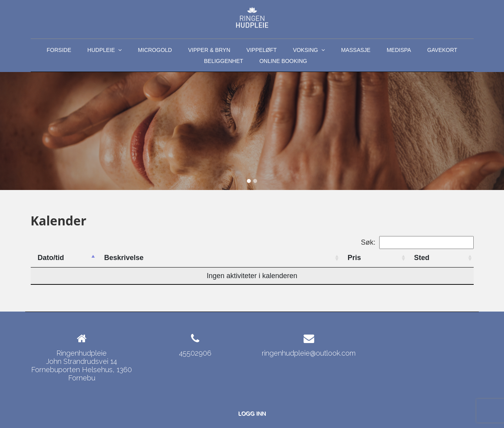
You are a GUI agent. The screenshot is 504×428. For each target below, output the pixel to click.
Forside (59, 50)
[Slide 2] (255, 181)
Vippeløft (262, 50)
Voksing (309, 51)
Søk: (417, 243)
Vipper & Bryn (209, 50)
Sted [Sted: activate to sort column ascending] (422, 258)
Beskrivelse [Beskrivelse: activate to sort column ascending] (124, 258)
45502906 (195, 353)
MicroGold (155, 50)
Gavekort (442, 50)
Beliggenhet (224, 61)
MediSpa (399, 50)
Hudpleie (105, 51)
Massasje (356, 50)
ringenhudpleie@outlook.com (309, 353)
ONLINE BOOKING (283, 61)
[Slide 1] (249, 181)
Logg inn (252, 413)
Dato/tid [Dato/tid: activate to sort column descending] (51, 258)
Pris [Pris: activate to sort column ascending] (354, 258)
